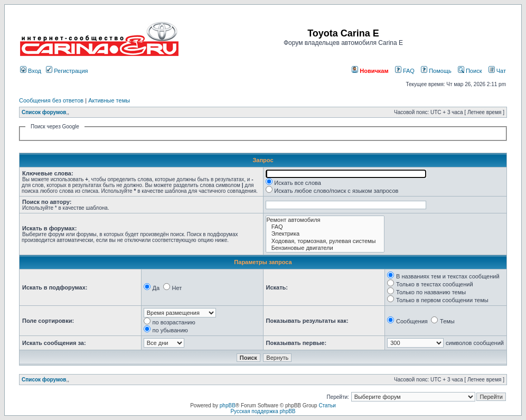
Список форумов (44, 112)
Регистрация (67, 71)
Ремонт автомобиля (325, 220)
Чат (497, 71)
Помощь (436, 71)
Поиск (470, 71)
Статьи (327, 405)
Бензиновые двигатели (325, 248)
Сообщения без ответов (51, 100)
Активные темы (109, 100)
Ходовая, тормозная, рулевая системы (325, 241)
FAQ (405, 71)
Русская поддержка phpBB (263, 411)
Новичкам (370, 71)
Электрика (325, 234)
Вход (31, 71)
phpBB (228, 405)
